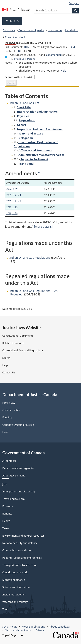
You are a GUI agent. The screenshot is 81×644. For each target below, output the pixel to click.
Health (6, 521)
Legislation (72, 30)
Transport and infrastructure (20, 565)
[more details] (43, 227)
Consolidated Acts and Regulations (23, 350)
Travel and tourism (13, 499)
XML (74, 47)
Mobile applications (33, 627)
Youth (6, 609)
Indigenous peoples (14, 595)
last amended (54, 55)
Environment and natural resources (23, 536)
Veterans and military (15, 602)
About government (14, 476)
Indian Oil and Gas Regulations (30, 258)
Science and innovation (16, 587)
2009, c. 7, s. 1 (14, 195)
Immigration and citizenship (19, 491)
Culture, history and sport (18, 550)
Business (8, 506)
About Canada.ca (60, 627)
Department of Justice (31, 30)
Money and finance (14, 580)
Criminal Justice (11, 410)
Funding (7, 417)
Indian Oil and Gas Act (24, 103)
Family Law (9, 403)
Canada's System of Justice (18, 425)
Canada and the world (15, 572)
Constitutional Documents (18, 336)
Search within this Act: (19, 77)
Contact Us (9, 372)
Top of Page (13, 635)
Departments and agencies (18, 468)
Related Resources (13, 343)
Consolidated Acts (16, 37)
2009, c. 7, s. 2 (14, 201)
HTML (27, 47)
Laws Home (55, 30)
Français (74, 3)
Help (63, 71)
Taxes (6, 528)
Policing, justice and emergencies (22, 558)
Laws (5, 432)
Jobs (5, 484)
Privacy (40, 630)
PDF (19, 51)
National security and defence (20, 543)
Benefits (7, 514)
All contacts (9, 461)
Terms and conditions (18, 630)
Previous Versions (25, 59)
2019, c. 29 (12, 207)
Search (6, 358)
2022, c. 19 (12, 189)
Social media (10, 627)
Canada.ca (9, 30)
